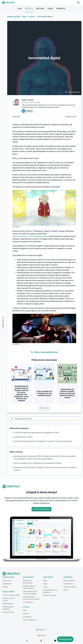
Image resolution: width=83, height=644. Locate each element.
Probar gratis (65, 639)
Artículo (29, 9)
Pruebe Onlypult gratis (42, 509)
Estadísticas (7, 584)
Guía (20, 9)
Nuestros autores (50, 595)
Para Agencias (8, 604)
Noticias (40, 9)
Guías (45, 584)
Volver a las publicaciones (44, 352)
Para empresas (8, 612)
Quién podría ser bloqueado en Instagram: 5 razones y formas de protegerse (43, 441)
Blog (24, 17)
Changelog (27, 617)
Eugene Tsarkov (28, 100)
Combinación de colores (23, 437)
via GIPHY (16, 227)
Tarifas (66, 590)
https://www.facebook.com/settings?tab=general (30, 236)
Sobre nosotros (69, 581)
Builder (5, 587)
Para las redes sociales (11, 595)
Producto (61, 9)
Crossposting (28, 602)
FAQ (25, 610)
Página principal (14, 17)
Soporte (26, 614)
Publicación (7, 581)
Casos (50, 9)
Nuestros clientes (70, 587)
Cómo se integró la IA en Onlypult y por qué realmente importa (44, 393)
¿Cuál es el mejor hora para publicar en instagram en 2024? (36, 433)
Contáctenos (68, 584)
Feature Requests (30, 620)
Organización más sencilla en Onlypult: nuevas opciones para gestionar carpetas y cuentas (67, 393)
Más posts (44, 408)
